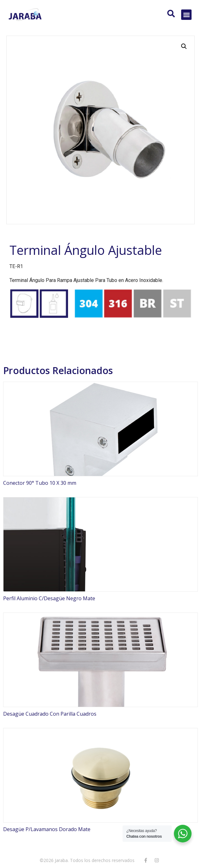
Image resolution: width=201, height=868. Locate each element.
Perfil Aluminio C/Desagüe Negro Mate (49, 598)
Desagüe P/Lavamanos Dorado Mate (47, 829)
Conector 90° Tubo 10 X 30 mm (40, 483)
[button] (186, 15)
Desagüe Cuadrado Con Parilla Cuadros (50, 714)
